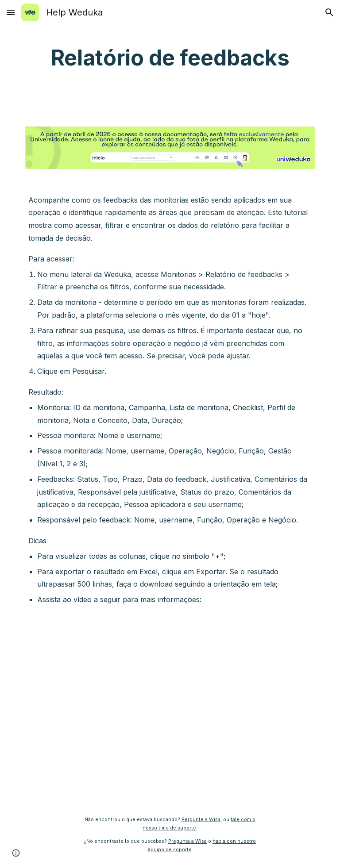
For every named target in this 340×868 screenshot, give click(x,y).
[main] (170, 58)
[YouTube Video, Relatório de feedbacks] (170, 711)
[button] (11, 12)
